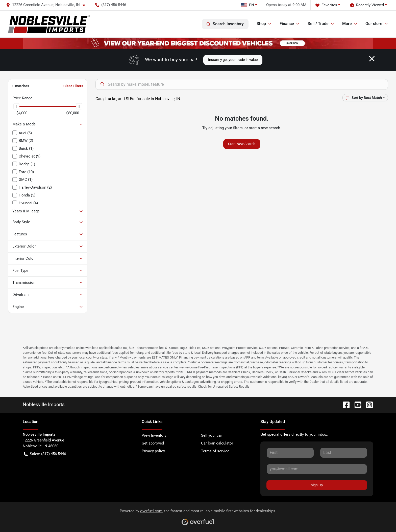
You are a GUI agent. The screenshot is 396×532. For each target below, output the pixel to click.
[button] (48, 5)
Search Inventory (225, 24)
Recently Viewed (367, 5)
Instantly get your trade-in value (233, 60)
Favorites (326, 5)
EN (247, 5)
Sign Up (317, 485)
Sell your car (212, 435)
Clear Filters (73, 86)
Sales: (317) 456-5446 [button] (45, 454)
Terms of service (215, 451)
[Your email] (317, 469)
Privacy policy (153, 451)
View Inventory (154, 435)
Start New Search (242, 144)
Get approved (153, 443)
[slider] (16, 106)
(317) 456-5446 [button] (111, 5)
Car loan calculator (217, 443)
